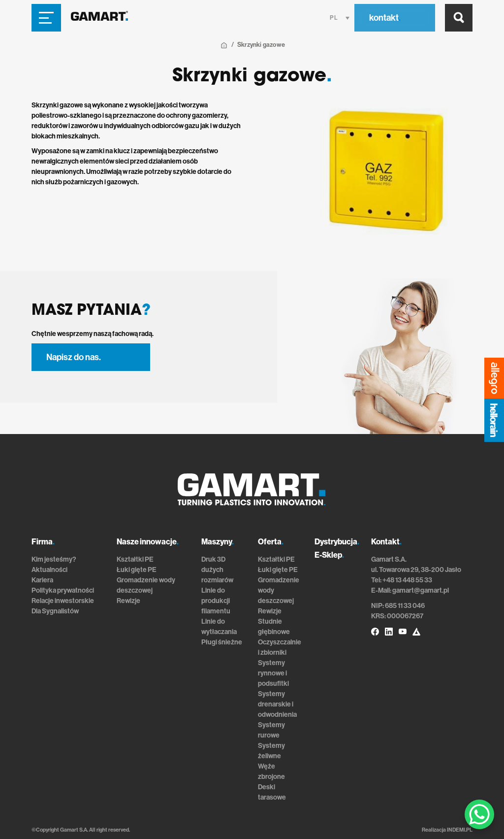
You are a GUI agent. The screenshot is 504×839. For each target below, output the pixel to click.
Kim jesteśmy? (54, 559)
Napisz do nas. (74, 357)
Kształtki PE (135, 559)
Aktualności (49, 570)
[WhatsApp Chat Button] (479, 814)
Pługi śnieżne (222, 642)
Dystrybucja (337, 542)
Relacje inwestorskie (63, 601)
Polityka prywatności (63, 590)
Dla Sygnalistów (55, 611)
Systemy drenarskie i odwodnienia (277, 704)
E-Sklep (329, 555)
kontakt (385, 18)
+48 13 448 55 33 (407, 580)
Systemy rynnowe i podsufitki (273, 673)
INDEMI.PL (460, 830)
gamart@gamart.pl (421, 590)
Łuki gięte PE (137, 570)
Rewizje (128, 601)
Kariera (42, 580)
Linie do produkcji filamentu (216, 601)
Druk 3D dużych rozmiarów (217, 570)
